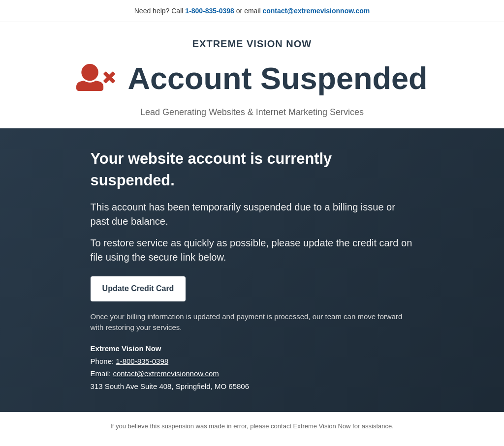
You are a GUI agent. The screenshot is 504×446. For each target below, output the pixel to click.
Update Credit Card (138, 288)
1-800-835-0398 (210, 11)
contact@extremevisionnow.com (316, 11)
